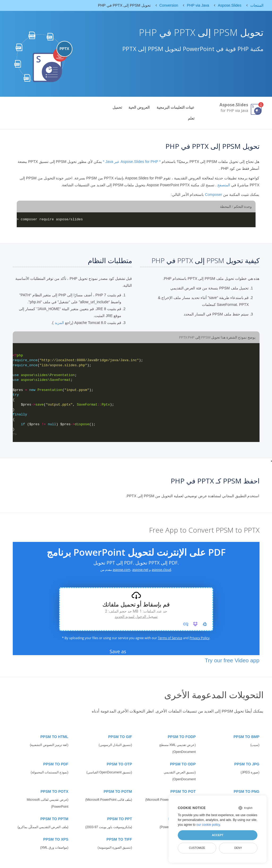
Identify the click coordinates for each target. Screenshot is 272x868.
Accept (217, 835)
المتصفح (224, 185)
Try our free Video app (232, 660)
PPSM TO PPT (120, 819)
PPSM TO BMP (247, 737)
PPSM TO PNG (247, 791)
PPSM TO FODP (182, 737)
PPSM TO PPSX (182, 819)
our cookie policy (208, 825)
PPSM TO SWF (183, 839)
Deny (238, 848)
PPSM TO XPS (56, 839)
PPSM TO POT (183, 791)
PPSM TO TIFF (119, 839)
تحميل (117, 107)
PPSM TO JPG (247, 764)
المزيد (59, 323)
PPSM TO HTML (54, 737)
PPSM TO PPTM (54, 819)
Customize (197, 848)
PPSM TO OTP (119, 764)
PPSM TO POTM (118, 791)
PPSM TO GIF (120, 737)
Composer (213, 195)
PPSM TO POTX (55, 791)
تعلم (191, 118)
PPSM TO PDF (56, 764)
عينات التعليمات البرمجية (176, 107)
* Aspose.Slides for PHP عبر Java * (132, 162)
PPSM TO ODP (183, 764)
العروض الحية (139, 107)
